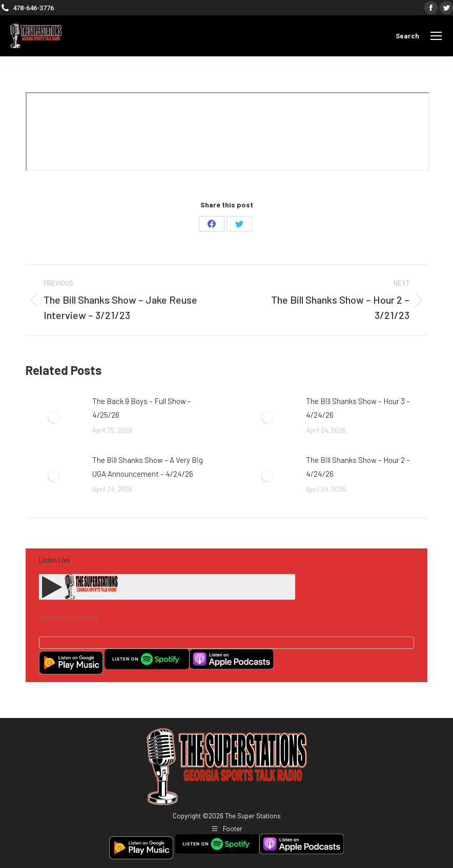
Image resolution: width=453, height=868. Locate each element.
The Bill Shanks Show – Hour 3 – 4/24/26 (358, 408)
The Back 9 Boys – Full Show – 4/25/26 (142, 408)
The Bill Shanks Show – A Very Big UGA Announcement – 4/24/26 (148, 467)
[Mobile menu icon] (436, 36)
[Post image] (54, 417)
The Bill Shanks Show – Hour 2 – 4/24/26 (358, 467)
